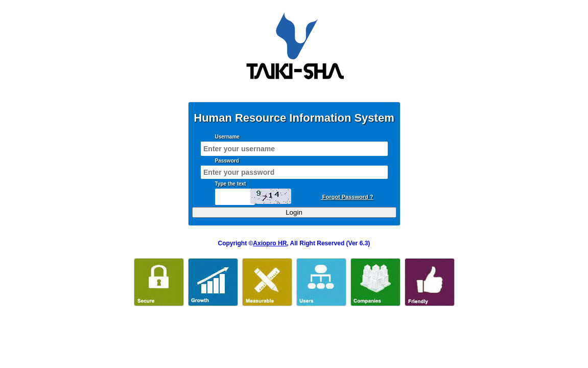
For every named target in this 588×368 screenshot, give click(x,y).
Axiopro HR (270, 243)
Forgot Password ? (347, 197)
